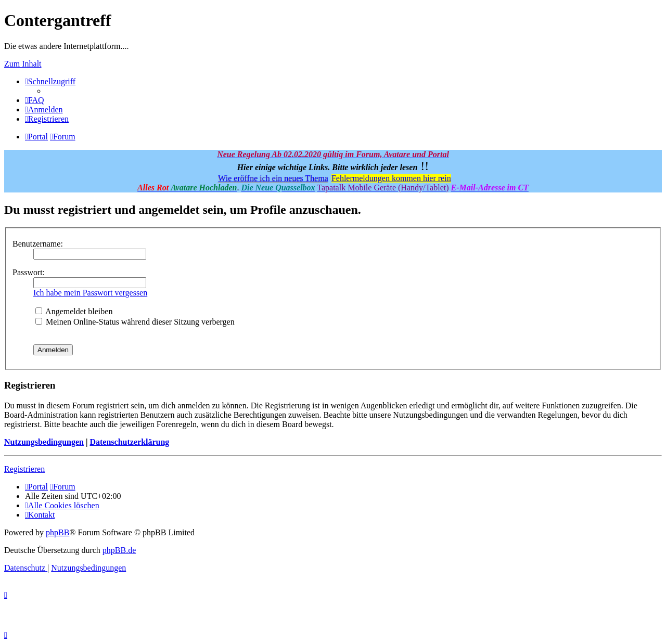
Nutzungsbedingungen (44, 442)
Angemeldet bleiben (74, 311)
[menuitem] (35, 100)
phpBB (57, 532)
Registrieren (24, 469)
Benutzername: (38, 244)
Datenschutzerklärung (129, 442)
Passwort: (29, 272)
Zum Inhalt (23, 64)
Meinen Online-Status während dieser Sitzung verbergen (135, 322)
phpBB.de (119, 550)
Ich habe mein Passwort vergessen (90, 293)
